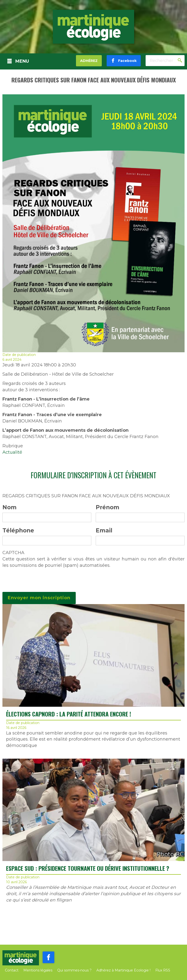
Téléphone (18, 530)
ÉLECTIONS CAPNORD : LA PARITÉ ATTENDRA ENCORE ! (69, 714)
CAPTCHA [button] (13, 553)
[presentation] (39, 578)
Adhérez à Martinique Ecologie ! (123, 970)
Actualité (12, 452)
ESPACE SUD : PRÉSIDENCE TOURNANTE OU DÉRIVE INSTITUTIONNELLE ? (88, 868)
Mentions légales (38, 970)
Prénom (108, 507)
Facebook (126, 61)
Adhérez (89, 61)
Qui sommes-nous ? (74, 970)
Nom (9, 507)
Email (104, 530)
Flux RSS (163, 970)
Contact (12, 970)
